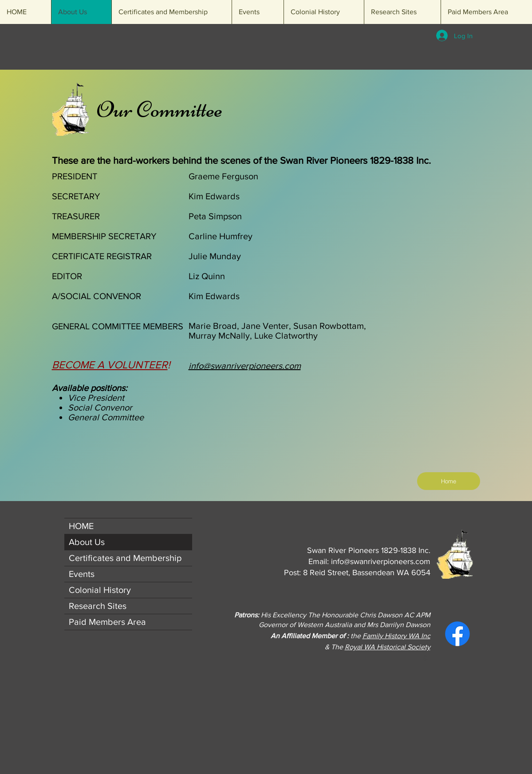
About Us (87, 542)
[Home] (449, 481)
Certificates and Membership (125, 558)
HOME (81, 526)
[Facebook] (457, 634)
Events (82, 574)
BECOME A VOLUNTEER (110, 365)
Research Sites (98, 606)
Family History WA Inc (396, 636)
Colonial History (100, 590)
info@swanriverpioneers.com (381, 561)
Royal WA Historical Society (388, 647)
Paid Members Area (107, 622)
